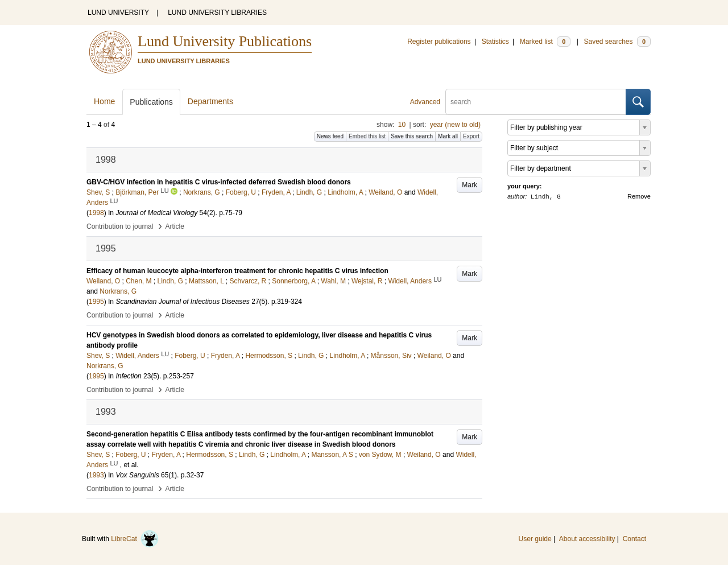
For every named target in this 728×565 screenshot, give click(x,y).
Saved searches (617, 42)
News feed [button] (330, 136)
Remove (639, 196)
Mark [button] (470, 185)
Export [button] (471, 136)
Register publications (439, 42)
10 (402, 125)
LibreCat (135, 539)
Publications (151, 102)
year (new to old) (455, 125)
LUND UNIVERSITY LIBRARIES (217, 13)
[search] (536, 102)
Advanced (425, 102)
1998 (96, 213)
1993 (96, 475)
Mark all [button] (448, 136)
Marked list (545, 42)
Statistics (495, 42)
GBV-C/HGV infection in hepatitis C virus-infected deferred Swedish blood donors (219, 182)
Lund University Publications (225, 41)
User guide (535, 539)
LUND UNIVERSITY (118, 13)
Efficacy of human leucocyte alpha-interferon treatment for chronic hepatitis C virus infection (237, 271)
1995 (96, 302)
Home (104, 101)
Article (175, 226)
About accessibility (587, 539)
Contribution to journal (120, 226)
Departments (210, 101)
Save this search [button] (412, 136)
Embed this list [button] (367, 136)
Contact (634, 539)
